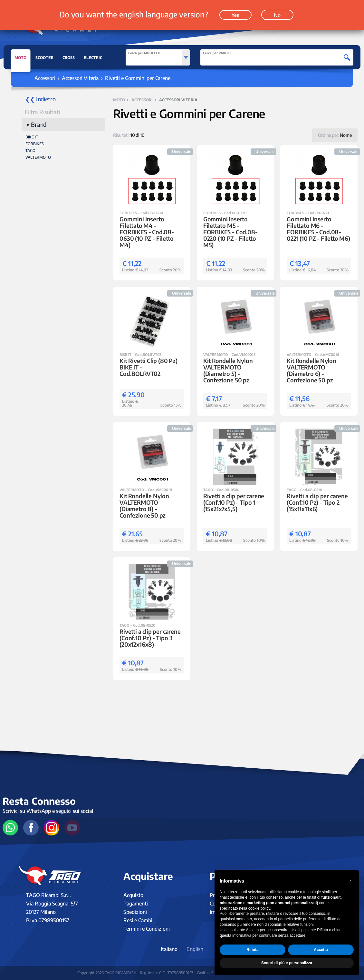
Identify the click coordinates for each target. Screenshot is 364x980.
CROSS (69, 58)
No (277, 15)
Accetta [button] (321, 950)
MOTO (20, 59)
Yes (235, 15)
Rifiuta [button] (252, 950)
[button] (350, 881)
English (195, 949)
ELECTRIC (93, 58)
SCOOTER (44, 58)
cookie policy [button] (259, 908)
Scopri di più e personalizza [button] (287, 963)
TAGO (30, 151)
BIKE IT (32, 137)
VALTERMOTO (38, 157)
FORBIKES (35, 144)
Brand (39, 124)
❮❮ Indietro (40, 99)
